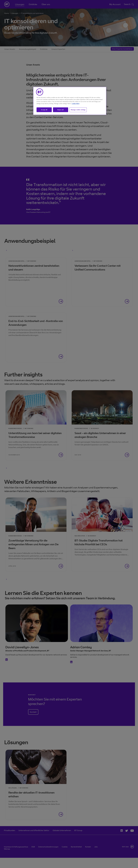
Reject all (61, 110)
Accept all (44, 110)
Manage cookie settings (78, 110)
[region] (70, 101)
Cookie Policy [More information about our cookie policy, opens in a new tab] (76, 104)
